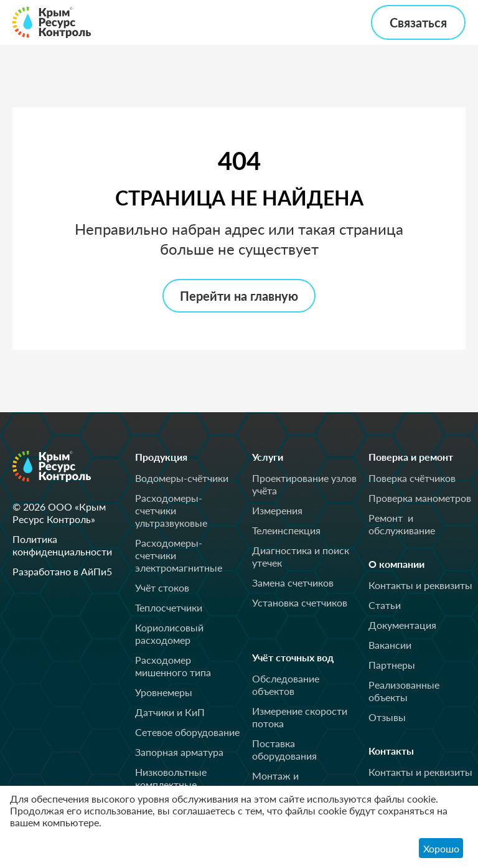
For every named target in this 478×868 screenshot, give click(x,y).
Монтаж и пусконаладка (284, 782)
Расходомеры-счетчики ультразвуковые (171, 510)
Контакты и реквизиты (420, 585)
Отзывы (387, 717)
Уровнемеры (164, 692)
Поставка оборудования (284, 749)
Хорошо (441, 848)
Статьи (385, 605)
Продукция (168, 457)
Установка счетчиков (300, 602)
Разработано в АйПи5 (62, 571)
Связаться (418, 22)
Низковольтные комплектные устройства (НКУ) (175, 784)
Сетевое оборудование (187, 732)
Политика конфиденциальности (62, 545)
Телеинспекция (286, 530)
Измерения (277, 510)
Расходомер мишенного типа (173, 666)
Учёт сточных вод (304, 658)
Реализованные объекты (404, 691)
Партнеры (392, 665)
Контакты (397, 751)
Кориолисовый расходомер (169, 634)
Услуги (272, 457)
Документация (402, 625)
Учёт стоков (162, 587)
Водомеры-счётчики (182, 478)
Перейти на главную (239, 296)
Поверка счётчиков (412, 478)
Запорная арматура (179, 752)
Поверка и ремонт (421, 457)
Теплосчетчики (169, 607)
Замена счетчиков (293, 583)
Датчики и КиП (170, 712)
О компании (404, 564)
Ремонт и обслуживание (402, 524)
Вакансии (390, 645)
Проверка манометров (420, 498)
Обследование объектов (286, 685)
